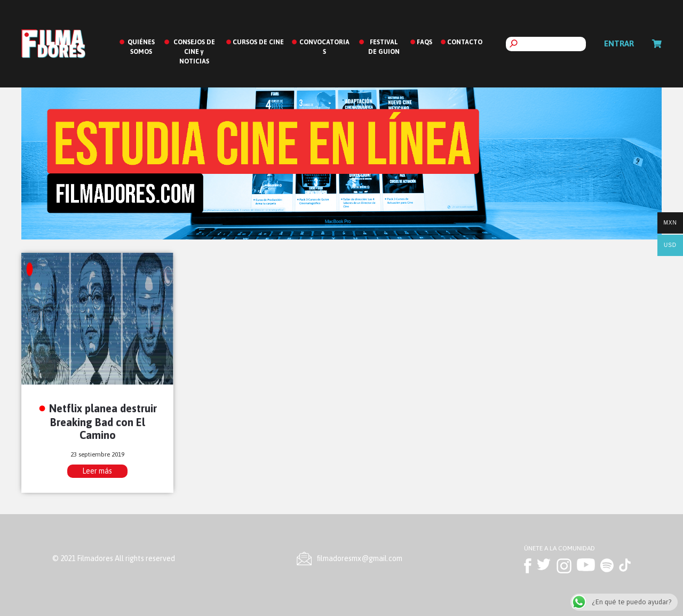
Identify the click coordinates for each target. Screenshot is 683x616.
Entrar (619, 43)
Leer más (97, 471)
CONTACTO (465, 42)
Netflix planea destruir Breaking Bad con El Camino (103, 422)
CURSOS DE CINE (258, 42)
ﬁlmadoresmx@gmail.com (360, 558)
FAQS (424, 42)
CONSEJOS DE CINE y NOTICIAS (194, 52)
